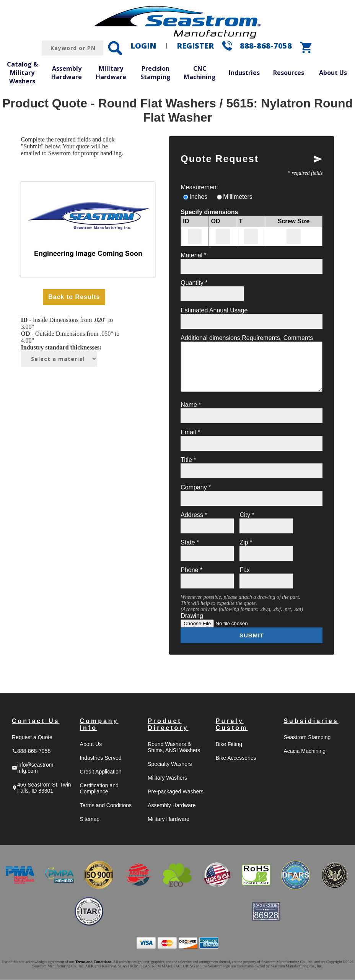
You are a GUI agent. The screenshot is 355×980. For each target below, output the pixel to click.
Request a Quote (32, 738)
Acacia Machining (305, 751)
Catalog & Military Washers (22, 72)
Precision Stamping (156, 73)
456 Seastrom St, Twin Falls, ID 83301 (42, 788)
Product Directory (168, 725)
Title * (188, 460)
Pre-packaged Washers (176, 792)
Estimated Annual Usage (214, 310)
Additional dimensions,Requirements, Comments (247, 338)
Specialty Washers (170, 764)
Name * (191, 405)
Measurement (199, 187)
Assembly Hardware (67, 73)
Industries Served (101, 758)
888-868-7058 (266, 46)
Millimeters (238, 197)
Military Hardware (111, 73)
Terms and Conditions (106, 806)
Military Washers (167, 778)
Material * (194, 255)
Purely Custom (232, 725)
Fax (245, 570)
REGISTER (195, 46)
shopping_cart (306, 47)
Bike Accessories (236, 758)
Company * (196, 487)
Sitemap (90, 819)
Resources (289, 73)
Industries (244, 73)
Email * (190, 432)
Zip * (246, 542)
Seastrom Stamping (307, 738)
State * (190, 542)
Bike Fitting (229, 744)
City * (247, 515)
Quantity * (194, 283)
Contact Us (36, 721)
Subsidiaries (311, 721)
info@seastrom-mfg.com (33, 768)
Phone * (191, 570)
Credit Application (101, 772)
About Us (333, 73)
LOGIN (143, 46)
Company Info (99, 725)
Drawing (192, 616)
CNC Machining (200, 73)
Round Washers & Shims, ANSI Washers (174, 748)
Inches (198, 197)
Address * (194, 515)
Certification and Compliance (99, 789)
